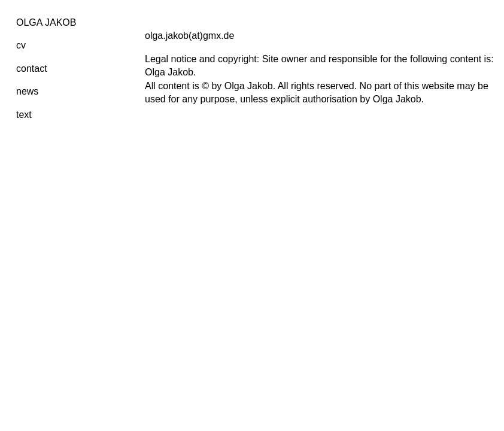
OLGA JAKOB (46, 22)
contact (32, 69)
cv (21, 45)
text (24, 115)
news (27, 91)
